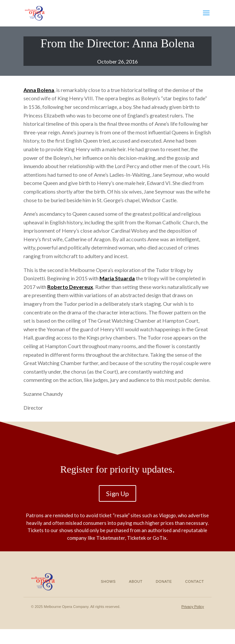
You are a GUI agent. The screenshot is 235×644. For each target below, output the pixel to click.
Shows (108, 581)
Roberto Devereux (70, 287)
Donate (164, 581)
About (136, 581)
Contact (195, 581)
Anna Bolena (39, 90)
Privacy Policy (193, 607)
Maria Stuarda (117, 278)
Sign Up (117, 493)
